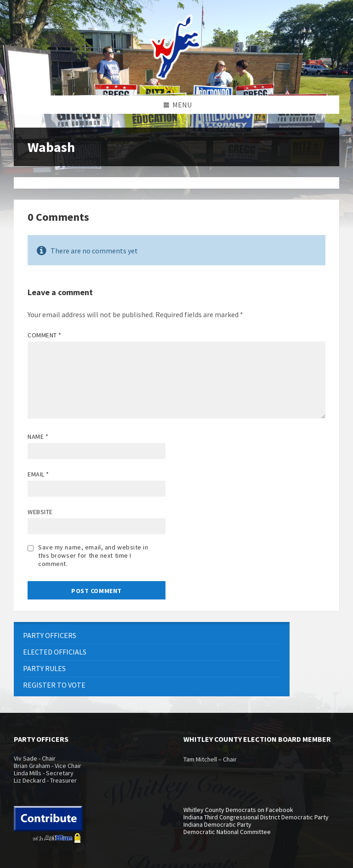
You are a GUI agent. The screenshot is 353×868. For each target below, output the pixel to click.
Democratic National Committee (227, 832)
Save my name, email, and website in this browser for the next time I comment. (93, 555)
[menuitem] (152, 636)
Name (38, 437)
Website (40, 512)
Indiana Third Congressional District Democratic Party (256, 817)
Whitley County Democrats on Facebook (238, 810)
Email (38, 474)
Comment (45, 335)
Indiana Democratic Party (217, 824)
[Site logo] (176, 78)
